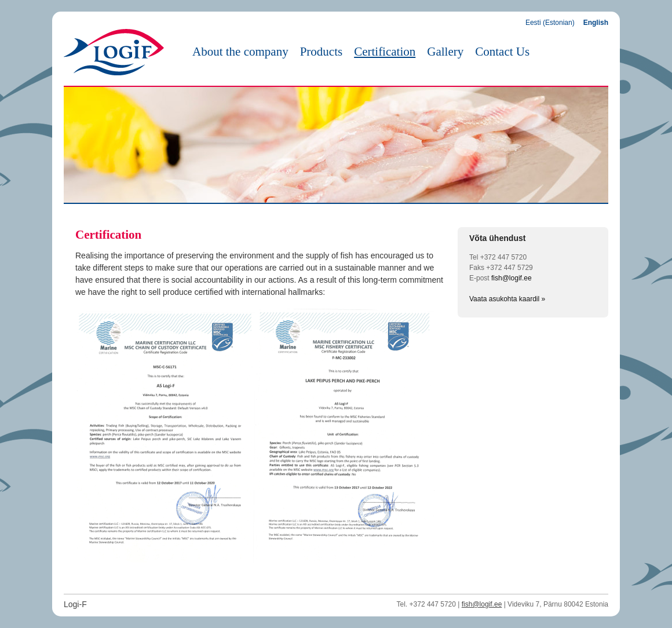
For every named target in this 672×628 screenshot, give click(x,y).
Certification (385, 52)
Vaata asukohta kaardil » (507, 299)
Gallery (445, 52)
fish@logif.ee (512, 278)
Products (322, 52)
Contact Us (502, 52)
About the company (240, 52)
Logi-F (75, 604)
